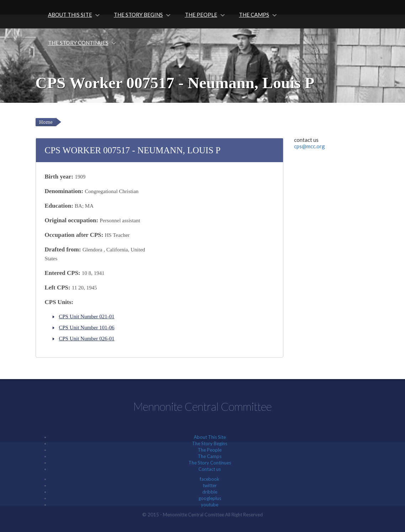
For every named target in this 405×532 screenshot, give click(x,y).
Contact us (210, 469)
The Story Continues (78, 43)
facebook (210, 479)
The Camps (254, 15)
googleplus (210, 498)
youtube (210, 505)
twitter (210, 485)
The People (201, 15)
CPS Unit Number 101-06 (87, 328)
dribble (210, 492)
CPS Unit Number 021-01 (87, 316)
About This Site (70, 15)
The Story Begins (138, 15)
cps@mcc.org (310, 146)
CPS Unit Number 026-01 (87, 339)
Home (46, 122)
